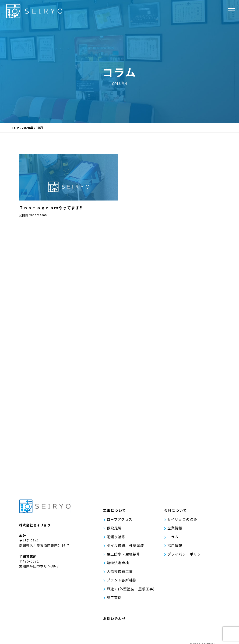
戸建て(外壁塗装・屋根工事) (131, 585)
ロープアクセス (119, 525)
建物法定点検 (118, 562)
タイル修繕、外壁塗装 (125, 547)
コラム (173, 540)
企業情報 (175, 532)
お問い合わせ (114, 613)
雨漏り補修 (116, 540)
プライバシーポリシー (186, 555)
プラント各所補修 (122, 578)
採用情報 (175, 547)
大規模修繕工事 (120, 570)
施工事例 (114, 593)
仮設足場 (114, 532)
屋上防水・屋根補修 (123, 555)
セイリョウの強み (182, 525)
